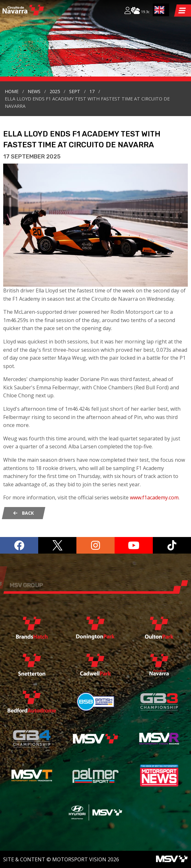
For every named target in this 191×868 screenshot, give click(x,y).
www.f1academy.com (154, 497)
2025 (55, 91)
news (34, 91)
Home (12, 91)
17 (92, 91)
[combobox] (161, 10)
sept (75, 91)
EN (159, 10)
